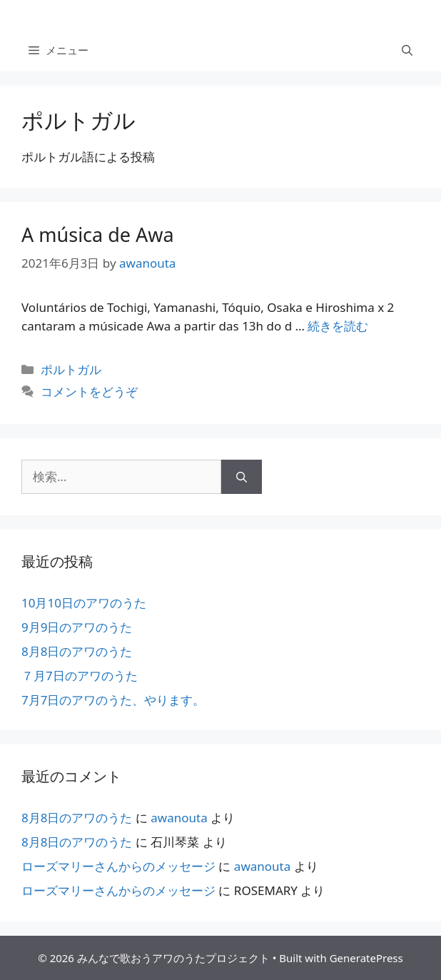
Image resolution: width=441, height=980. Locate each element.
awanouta (179, 818)
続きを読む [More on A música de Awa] (338, 326)
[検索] (242, 477)
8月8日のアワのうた (77, 651)
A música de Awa (98, 234)
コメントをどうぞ (89, 392)
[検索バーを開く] (407, 50)
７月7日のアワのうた (80, 676)
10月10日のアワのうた (84, 603)
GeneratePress (366, 958)
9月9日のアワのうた (77, 627)
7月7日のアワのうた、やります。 (113, 700)
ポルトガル (71, 369)
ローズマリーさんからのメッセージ (118, 866)
